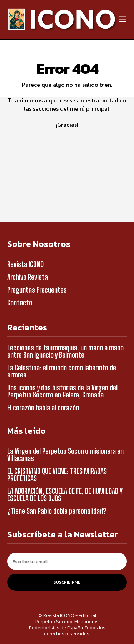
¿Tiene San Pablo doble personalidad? (57, 511)
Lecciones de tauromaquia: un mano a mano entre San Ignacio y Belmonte (65, 351)
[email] (67, 561)
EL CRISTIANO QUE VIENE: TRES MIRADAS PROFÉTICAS (57, 475)
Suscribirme (67, 582)
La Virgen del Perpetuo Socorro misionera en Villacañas (65, 455)
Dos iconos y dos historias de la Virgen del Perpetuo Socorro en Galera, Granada (62, 391)
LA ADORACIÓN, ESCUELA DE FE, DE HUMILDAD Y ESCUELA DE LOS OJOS (65, 495)
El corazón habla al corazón (43, 407)
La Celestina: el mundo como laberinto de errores (62, 371)
